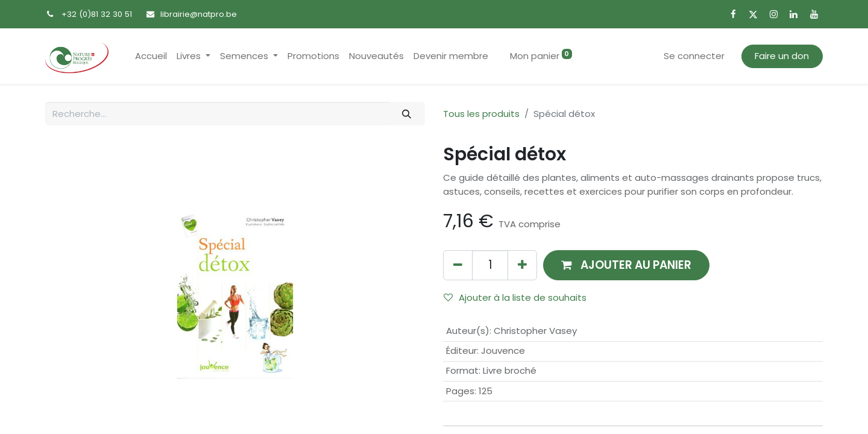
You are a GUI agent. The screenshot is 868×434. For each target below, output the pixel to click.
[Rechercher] (407, 114)
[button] (626, 265)
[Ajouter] (522, 265)
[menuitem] (151, 56)
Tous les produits (481, 114)
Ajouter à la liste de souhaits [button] (515, 297)
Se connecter (694, 56)
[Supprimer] (458, 265)
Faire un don (782, 56)
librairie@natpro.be (199, 14)
